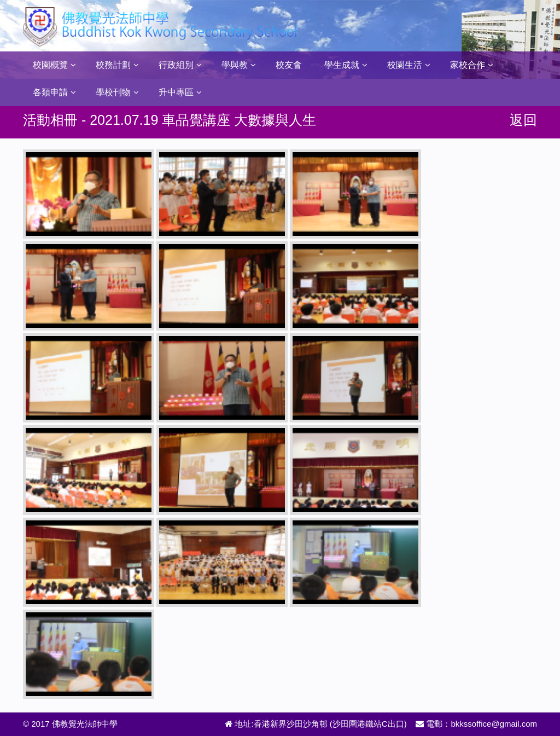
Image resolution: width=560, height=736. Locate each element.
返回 (523, 120)
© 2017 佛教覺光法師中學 (70, 724)
